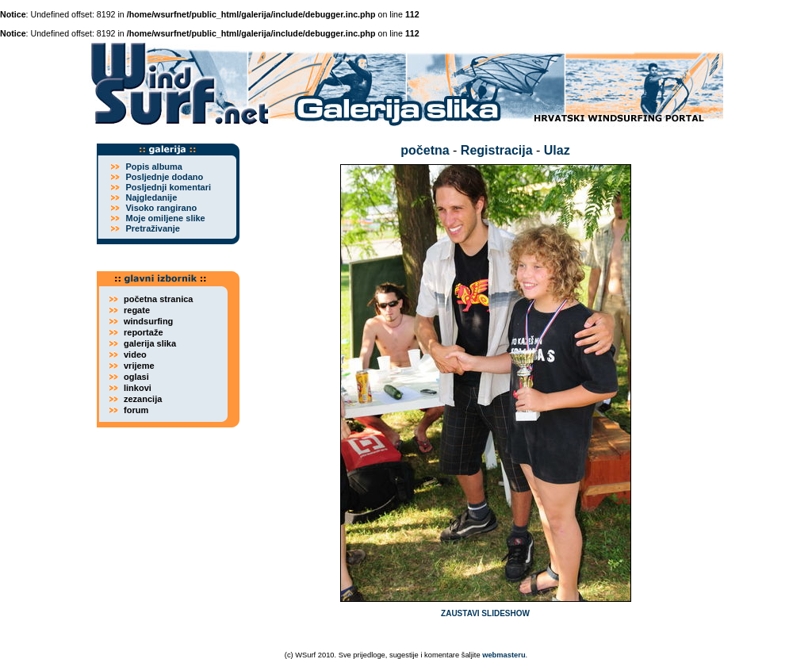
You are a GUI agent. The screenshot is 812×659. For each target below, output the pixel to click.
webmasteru (504, 655)
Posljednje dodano (164, 177)
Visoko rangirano (161, 208)
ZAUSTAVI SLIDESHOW (485, 613)
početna (425, 150)
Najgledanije (151, 197)
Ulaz (557, 150)
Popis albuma (154, 167)
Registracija (497, 150)
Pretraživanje (152, 228)
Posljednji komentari (168, 187)
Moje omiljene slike (165, 218)
